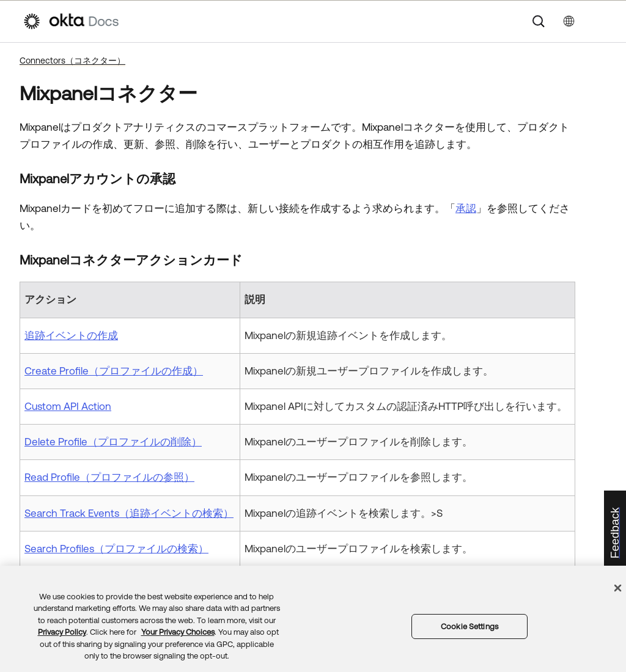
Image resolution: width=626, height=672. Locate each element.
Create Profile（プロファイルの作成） (114, 371)
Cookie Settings (469, 626)
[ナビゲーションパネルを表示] (597, 21)
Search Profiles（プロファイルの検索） (116, 549)
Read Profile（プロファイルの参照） (109, 477)
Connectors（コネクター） (72, 60)
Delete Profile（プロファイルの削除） (113, 442)
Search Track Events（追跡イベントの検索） (129, 513)
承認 (466, 208)
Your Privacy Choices (178, 632)
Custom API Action (68, 406)
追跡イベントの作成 (71, 335)
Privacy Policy (62, 632)
